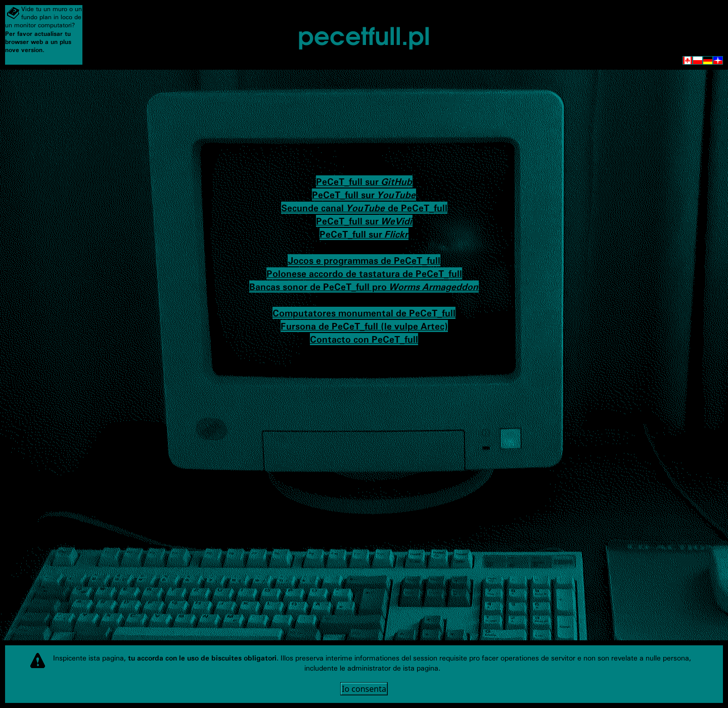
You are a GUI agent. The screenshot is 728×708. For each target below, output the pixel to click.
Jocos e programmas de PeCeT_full (364, 260)
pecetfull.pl (364, 34)
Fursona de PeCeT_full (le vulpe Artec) (364, 326)
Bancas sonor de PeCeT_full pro (364, 287)
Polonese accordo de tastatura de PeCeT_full (364, 273)
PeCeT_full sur (364, 181)
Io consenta (364, 689)
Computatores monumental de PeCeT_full (364, 313)
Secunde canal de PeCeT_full (364, 208)
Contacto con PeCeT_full (364, 339)
